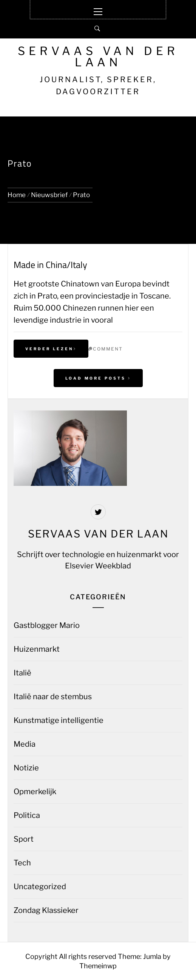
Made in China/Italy (50, 265)
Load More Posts (98, 378)
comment (108, 349)
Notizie (26, 768)
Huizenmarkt (37, 649)
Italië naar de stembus (53, 697)
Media (25, 744)
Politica (27, 815)
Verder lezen (51, 349)
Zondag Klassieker (46, 910)
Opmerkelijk (35, 792)
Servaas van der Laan (98, 57)
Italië (22, 673)
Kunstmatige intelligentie (59, 720)
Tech (22, 863)
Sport (24, 839)
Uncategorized (40, 887)
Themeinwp (98, 966)
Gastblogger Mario (47, 625)
